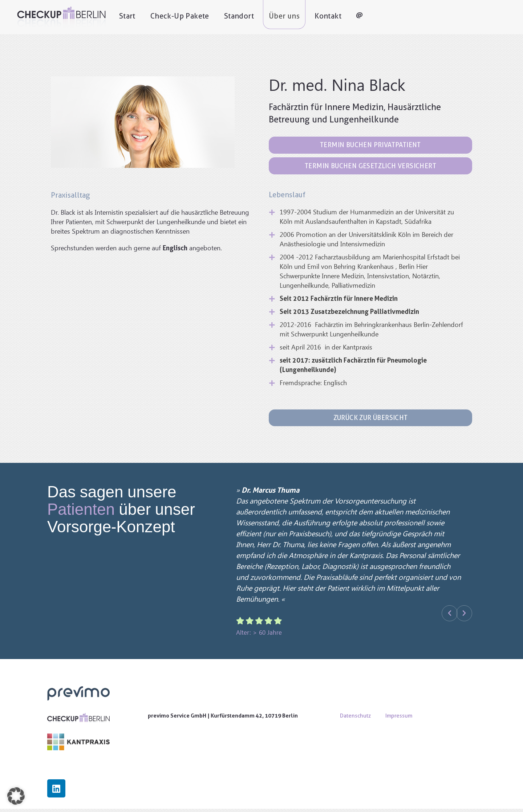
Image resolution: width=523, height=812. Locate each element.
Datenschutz (355, 719)
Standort (256, 17)
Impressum (399, 719)
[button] (450, 617)
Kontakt (345, 17)
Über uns (302, 17)
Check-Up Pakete (197, 17)
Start (145, 17)
